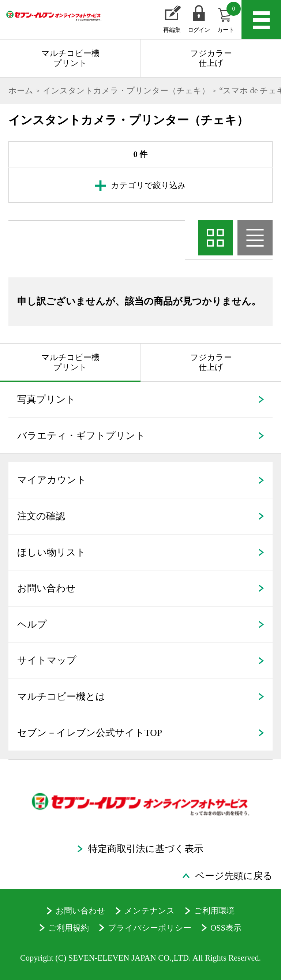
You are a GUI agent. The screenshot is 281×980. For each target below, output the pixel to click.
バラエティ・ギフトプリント (81, 436)
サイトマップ (47, 660)
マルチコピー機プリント (70, 58)
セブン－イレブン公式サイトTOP (90, 733)
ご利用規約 (69, 928)
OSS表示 (226, 928)
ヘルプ (32, 624)
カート (229, 18)
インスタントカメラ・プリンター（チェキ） (126, 91)
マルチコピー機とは (61, 697)
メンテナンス (150, 911)
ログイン (199, 30)
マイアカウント (52, 480)
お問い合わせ (46, 588)
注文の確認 (41, 516)
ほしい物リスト (52, 552)
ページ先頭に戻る (234, 876)
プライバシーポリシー (150, 928)
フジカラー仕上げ (211, 58)
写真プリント (46, 399)
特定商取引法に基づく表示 (146, 849)
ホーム (21, 91)
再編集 (172, 30)
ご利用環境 (214, 911)
